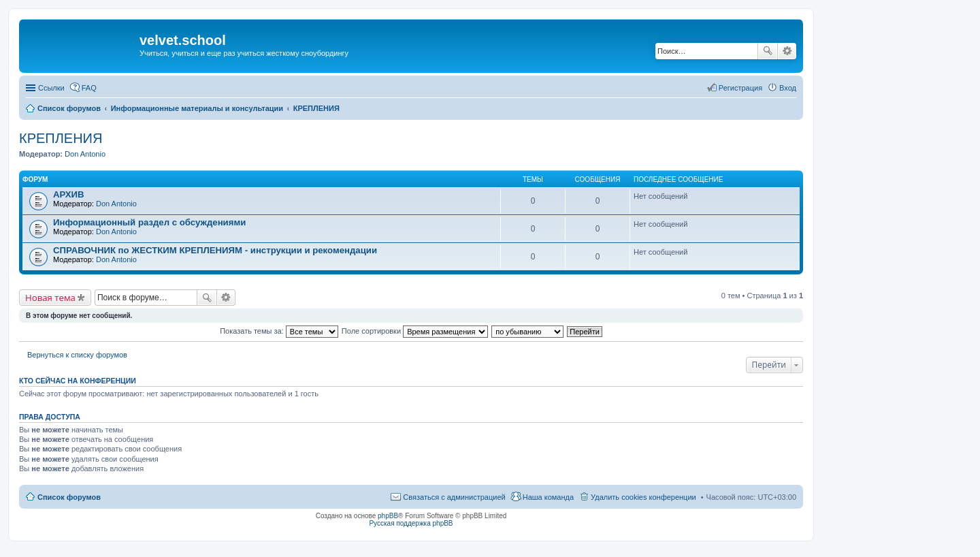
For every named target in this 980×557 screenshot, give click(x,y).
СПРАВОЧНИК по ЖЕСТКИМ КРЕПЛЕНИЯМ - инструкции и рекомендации (215, 250)
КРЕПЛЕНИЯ (61, 138)
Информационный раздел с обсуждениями (149, 222)
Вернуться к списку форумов (77, 355)
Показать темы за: (279, 331)
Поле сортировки (415, 331)
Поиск (768, 51)
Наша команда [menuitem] (548, 497)
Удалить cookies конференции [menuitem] (643, 497)
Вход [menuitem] (788, 88)
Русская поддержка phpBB (411, 523)
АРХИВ (69, 194)
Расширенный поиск (787, 51)
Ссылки (51, 88)
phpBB (388, 516)
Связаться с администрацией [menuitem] (454, 497)
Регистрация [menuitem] (740, 88)
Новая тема (50, 298)
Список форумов (69, 497)
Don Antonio (85, 154)
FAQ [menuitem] (89, 88)
